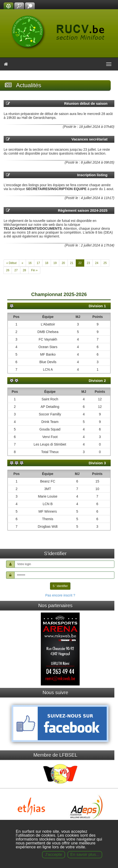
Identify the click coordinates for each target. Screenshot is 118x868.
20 (63, 263)
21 (72, 263)
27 (16, 270)
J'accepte (53, 855)
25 (105, 263)
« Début (11, 263)
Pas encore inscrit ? (60, 595)
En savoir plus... (85, 855)
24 (97, 263)
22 (80, 263)
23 (88, 263)
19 (55, 263)
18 (46, 263)
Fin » (34, 270)
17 (38, 263)
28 (24, 270)
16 (30, 263)
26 (8, 270)
